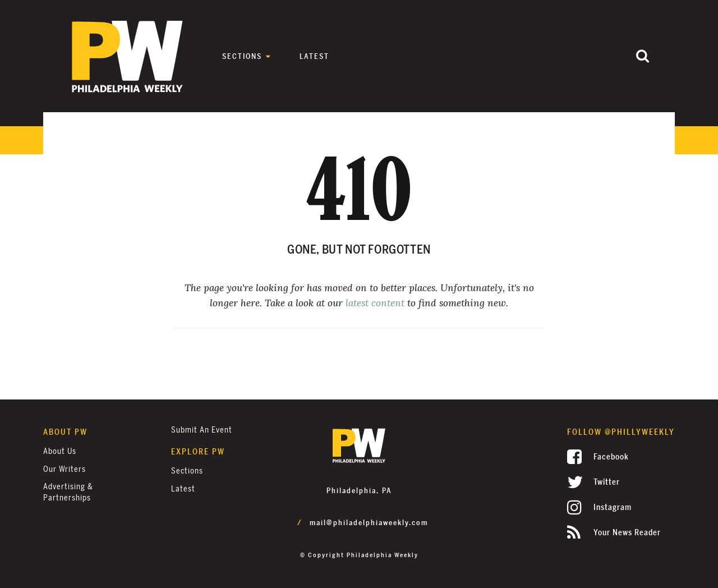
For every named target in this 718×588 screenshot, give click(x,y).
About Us (60, 451)
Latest (314, 57)
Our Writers (65, 469)
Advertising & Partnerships (68, 492)
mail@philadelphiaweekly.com (369, 523)
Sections (242, 57)
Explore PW (198, 452)
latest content (375, 303)
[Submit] (642, 57)
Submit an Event (202, 430)
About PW (65, 432)
